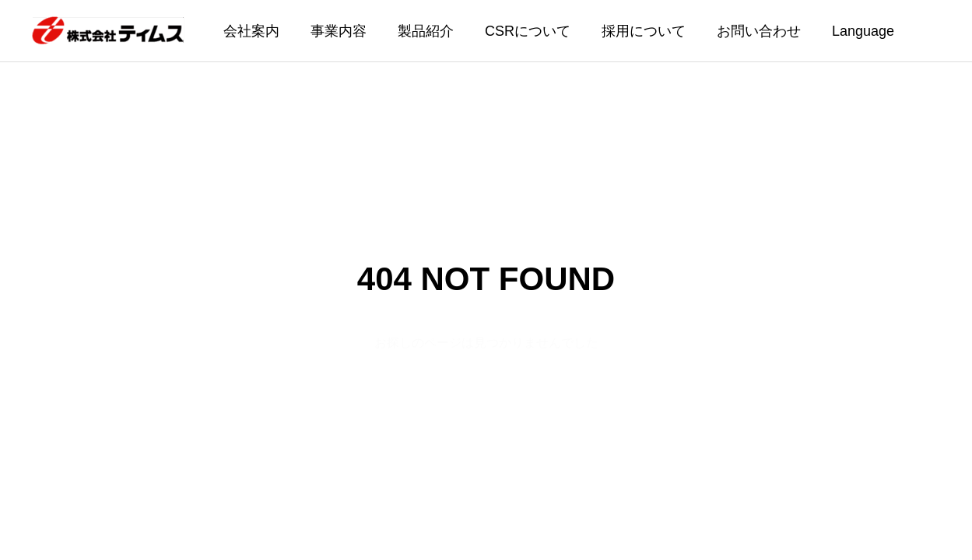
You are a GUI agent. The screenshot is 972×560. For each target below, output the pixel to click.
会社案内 (251, 31)
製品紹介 (426, 31)
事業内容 (339, 31)
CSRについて (528, 31)
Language (863, 31)
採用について (644, 31)
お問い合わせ (759, 31)
